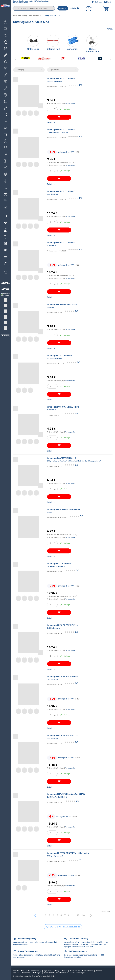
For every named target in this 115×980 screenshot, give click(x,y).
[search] (34, 8)
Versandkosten (70, 104)
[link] (5, 230)
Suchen (63, 8)
